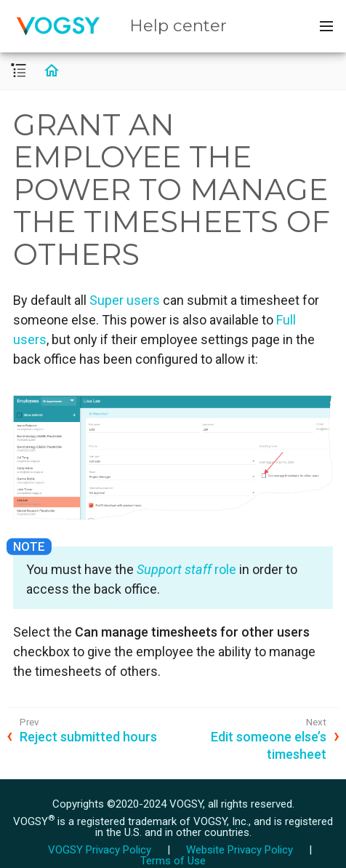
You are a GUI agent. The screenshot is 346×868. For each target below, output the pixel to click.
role (186, 569)
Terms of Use (173, 861)
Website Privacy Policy (240, 850)
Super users (125, 300)
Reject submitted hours (88, 737)
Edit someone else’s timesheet (269, 745)
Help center (178, 25)
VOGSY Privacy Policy (100, 850)
